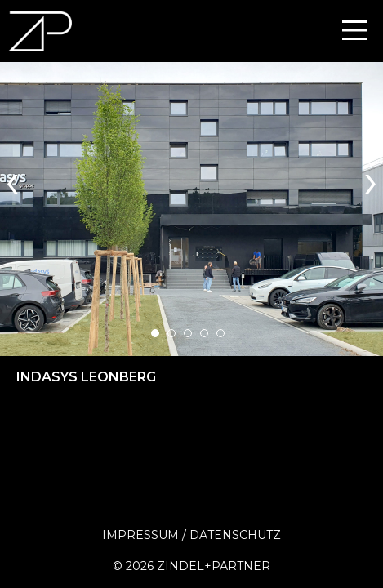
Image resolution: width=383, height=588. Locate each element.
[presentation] (12, 179)
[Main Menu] (354, 30)
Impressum (140, 535)
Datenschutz (235, 535)
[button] (155, 333)
